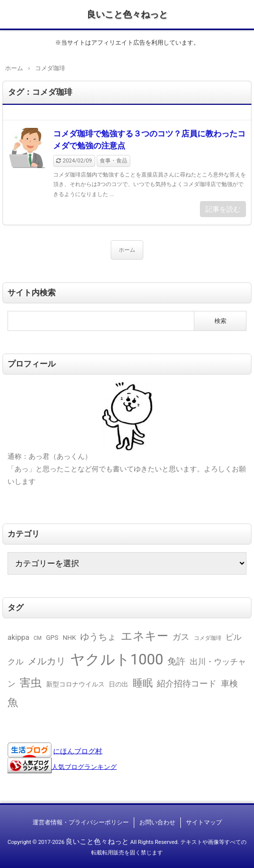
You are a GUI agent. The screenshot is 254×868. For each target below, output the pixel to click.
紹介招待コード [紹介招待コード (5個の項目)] (187, 683)
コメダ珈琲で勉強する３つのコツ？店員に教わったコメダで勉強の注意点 (149, 140)
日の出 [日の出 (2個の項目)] (118, 684)
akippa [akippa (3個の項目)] (18, 637)
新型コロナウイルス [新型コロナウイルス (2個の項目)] (75, 684)
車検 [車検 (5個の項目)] (229, 683)
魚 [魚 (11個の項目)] (13, 702)
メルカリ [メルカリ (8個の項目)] (47, 661)
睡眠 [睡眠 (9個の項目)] (143, 683)
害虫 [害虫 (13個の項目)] (31, 683)
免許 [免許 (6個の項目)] (176, 661)
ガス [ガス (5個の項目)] (181, 637)
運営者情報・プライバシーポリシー (81, 822)
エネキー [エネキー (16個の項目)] (145, 636)
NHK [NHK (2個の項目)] (69, 638)
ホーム (127, 250)
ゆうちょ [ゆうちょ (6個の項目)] (98, 637)
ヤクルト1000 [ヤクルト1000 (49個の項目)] (117, 659)
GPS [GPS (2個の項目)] (52, 638)
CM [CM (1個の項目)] (38, 638)
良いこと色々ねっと (127, 14)
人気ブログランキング (84, 766)
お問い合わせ (157, 822)
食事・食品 (113, 161)
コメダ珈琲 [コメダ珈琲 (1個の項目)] (208, 638)
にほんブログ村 (78, 751)
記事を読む (223, 209)
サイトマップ (204, 822)
